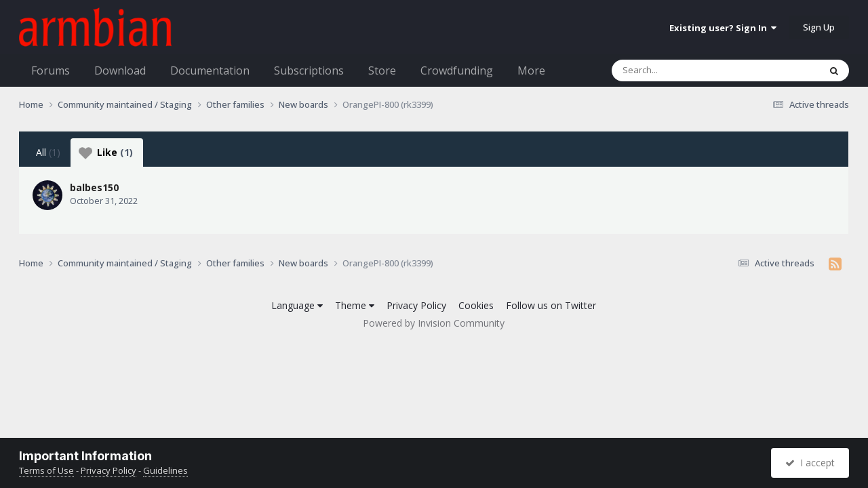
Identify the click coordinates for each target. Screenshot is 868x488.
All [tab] (48, 152)
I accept (810, 463)
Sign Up (819, 27)
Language (297, 305)
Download (120, 70)
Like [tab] (106, 152)
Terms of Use (46, 470)
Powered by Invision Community (434, 323)
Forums (51, 70)
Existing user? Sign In (723, 28)
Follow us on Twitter (551, 305)
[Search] (680, 70)
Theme (355, 305)
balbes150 (94, 187)
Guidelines (165, 470)
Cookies (476, 305)
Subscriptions (309, 70)
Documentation (210, 70)
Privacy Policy (416, 305)
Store (382, 70)
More (531, 70)
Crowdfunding (457, 70)
